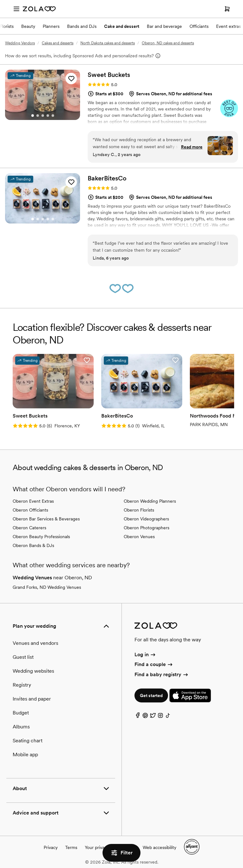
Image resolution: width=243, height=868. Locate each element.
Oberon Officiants (30, 510)
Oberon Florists (139, 510)
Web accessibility (159, 847)
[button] (71, 79)
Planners (51, 26)
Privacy (51, 847)
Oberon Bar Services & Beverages (46, 519)
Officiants (199, 26)
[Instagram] (160, 717)
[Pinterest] (145, 717)
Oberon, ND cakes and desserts (168, 43)
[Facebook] (138, 717)
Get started (151, 695)
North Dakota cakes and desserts (108, 43)
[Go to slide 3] (43, 116)
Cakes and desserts (58, 43)
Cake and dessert (122, 26)
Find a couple (154, 664)
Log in (145, 654)
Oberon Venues (139, 537)
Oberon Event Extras (33, 501)
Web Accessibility (0, 0)
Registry (22, 685)
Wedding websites (33, 671)
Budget (21, 713)
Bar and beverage (164, 26)
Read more (192, 147)
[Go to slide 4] (48, 116)
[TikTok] (168, 717)
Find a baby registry (162, 674)
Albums (21, 727)
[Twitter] (153, 717)
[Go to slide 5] (53, 116)
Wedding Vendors (20, 43)
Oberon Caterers (29, 528)
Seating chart (28, 741)
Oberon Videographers (146, 519)
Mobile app (25, 755)
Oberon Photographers (146, 528)
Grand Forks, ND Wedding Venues (47, 587)
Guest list (23, 657)
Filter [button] (121, 853)
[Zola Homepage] (39, 9)
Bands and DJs (82, 26)
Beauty (28, 26)
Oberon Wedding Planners (150, 501)
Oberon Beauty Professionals (41, 537)
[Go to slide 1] (33, 116)
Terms (71, 847)
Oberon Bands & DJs (33, 545)
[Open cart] (227, 9)
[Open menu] (16, 9)
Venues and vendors (35, 643)
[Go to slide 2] (38, 116)
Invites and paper (32, 699)
